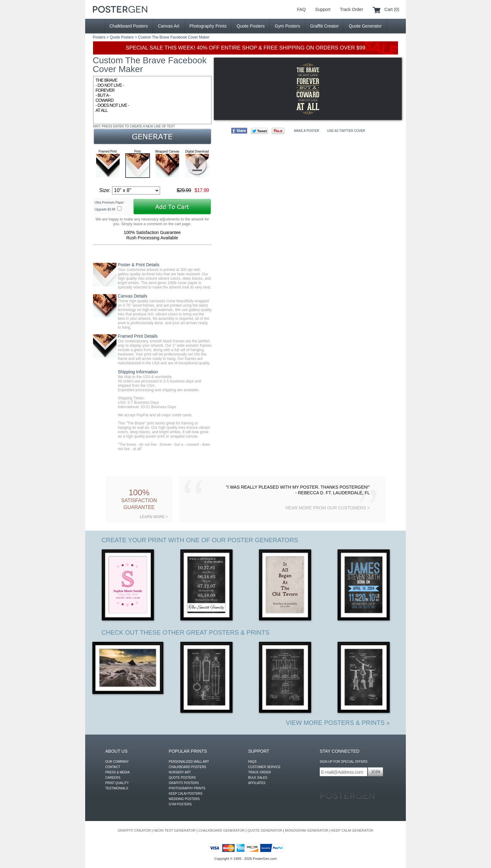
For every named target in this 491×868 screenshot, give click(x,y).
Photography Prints (208, 26)
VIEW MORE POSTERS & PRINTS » (338, 723)
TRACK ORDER (259, 772)
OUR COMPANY (117, 762)
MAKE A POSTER (307, 131)
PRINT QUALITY (117, 783)
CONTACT (113, 767)
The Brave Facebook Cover (175, 37)
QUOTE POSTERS (182, 778)
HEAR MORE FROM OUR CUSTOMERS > (328, 508)
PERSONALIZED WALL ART (189, 762)
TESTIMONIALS (117, 788)
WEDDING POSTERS (184, 799)
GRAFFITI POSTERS (184, 783)
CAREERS (113, 778)
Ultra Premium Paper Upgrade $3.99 (109, 206)
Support (323, 9)
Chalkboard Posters (129, 26)
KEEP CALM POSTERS (186, 794)
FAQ (301, 9)
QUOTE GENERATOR (265, 830)
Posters (99, 37)
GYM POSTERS (180, 804)
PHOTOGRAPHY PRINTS (187, 788)
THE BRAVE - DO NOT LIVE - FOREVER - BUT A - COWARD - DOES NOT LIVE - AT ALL (152, 100)
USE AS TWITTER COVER (346, 131)
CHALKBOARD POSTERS (187, 767)
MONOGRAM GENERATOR (307, 830)
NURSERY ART (180, 772)
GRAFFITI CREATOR (134, 830)
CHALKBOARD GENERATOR (222, 830)
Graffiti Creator (324, 26)
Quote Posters (251, 26)
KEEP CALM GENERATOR (352, 830)
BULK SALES (258, 778)
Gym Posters (287, 26)
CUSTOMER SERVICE (264, 767)
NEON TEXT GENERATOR (174, 830)
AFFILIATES (257, 783)
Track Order (351, 9)
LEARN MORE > (154, 517)
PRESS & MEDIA (117, 772)
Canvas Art (168, 26)
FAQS (252, 762)
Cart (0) (392, 9)
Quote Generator (365, 26)
